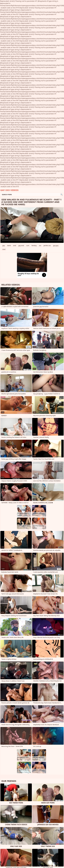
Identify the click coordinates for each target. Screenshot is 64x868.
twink (9, 245)
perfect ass (47, 245)
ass (40, 245)
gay (4, 245)
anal (15, 245)
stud (4, 249)
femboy (34, 245)
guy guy (56, 245)
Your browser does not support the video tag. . (32, 225)
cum (28, 245)
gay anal (21, 245)
